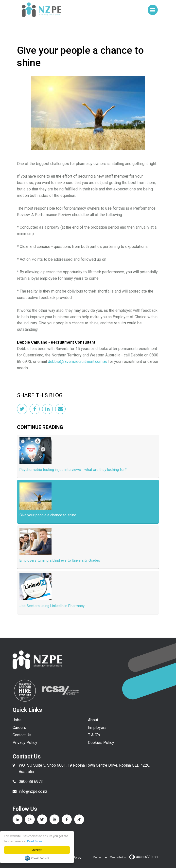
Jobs (17, 720)
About (93, 720)
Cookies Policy (101, 743)
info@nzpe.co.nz (33, 791)
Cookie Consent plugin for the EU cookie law (37, 858)
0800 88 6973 (31, 782)
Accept (37, 850)
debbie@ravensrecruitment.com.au (78, 361)
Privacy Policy (25, 743)
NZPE (42, 10)
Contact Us (22, 735)
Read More (35, 841)
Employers (97, 728)
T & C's (94, 735)
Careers (19, 728)
